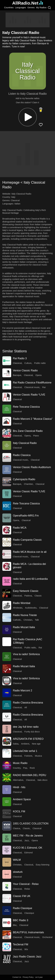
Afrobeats (18, 608)
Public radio (40, 363)
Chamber (28, 484)
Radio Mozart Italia (24, 627)
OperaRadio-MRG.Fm (26, 516)
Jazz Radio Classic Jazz (27, 957)
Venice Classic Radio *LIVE (29, 395)
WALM (17, 860)
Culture (28, 363)
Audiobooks (31, 608)
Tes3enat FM (21, 944)
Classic (38, 596)
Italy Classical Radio (25, 443)
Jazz (27, 840)
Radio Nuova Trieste (25, 615)
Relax (27, 889)
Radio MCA (20, 528)
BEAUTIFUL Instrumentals (28, 932)
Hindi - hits (19, 787)
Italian (17, 204)
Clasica (16, 828)
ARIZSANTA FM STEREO (28, 739)
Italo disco (43, 780)
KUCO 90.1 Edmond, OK (28, 848)
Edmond (28, 853)
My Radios (41, 7)
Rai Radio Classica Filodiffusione (32, 383)
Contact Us (17, 977)
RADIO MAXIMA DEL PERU (29, 775)
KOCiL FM (19, 811)
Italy (13, 197)
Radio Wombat (22, 603)
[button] (28, 117)
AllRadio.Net (27, 3)
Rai (44, 387)
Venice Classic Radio (25, 370)
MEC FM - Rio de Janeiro (28, 836)
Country (17, 768)
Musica (38, 756)
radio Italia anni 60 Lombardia (30, 579)
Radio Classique (23, 908)
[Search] (49, 8)
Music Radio (20, 763)
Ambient (25, 744)
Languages (20, 7)
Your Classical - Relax (26, 884)
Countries (9, 7)
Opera (38, 375)
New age (36, 744)
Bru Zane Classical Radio (28, 431)
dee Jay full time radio (26, 727)
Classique (29, 913)
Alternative (18, 780)
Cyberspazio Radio (24, 479)
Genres (31, 7)
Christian (28, 620)
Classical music (32, 387)
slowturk (18, 872)
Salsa (16, 744)
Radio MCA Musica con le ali (30, 552)
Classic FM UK (22, 896)
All (26, 707)
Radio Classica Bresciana (28, 703)
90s (26, 949)
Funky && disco (32, 732)
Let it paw (39, 977)
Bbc (15, 925)
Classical (15, 200)
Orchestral (47, 937)
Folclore (28, 756)
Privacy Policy (28, 977)
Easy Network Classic (26, 591)
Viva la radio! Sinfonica (26, 654)
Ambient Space (22, 799)
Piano (36, 436)
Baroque (17, 375)
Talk (37, 620)
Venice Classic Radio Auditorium (32, 467)
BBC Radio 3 (21, 920)
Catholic (17, 620)
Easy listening (43, 865)
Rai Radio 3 (20, 358)
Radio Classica (22, 455)
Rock (32, 768)
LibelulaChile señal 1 (25, 751)
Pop (25, 768)
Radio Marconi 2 (23, 690)
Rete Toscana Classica (26, 407)
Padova (28, 596)
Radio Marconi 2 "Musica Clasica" (33, 419)
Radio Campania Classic (27, 540)
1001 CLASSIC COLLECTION (31, 824)
